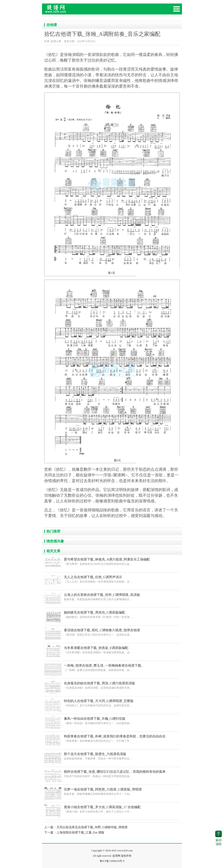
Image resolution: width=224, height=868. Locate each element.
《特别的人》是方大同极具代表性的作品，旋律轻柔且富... (112, 703)
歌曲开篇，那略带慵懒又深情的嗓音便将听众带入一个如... (112, 791)
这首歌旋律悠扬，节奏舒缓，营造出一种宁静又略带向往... (112, 756)
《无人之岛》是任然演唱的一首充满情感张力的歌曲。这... (112, 579)
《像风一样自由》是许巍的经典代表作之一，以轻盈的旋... (112, 721)
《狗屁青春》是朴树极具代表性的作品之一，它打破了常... (112, 738)
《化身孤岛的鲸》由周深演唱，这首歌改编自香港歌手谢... (112, 685)
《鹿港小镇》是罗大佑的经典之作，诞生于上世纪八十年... (112, 809)
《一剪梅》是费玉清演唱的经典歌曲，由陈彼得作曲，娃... (112, 668)
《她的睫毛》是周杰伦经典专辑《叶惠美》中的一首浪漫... (112, 615)
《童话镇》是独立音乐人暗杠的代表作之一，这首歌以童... (112, 632)
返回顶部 (219, 838)
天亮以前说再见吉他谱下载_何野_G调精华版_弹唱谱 (92, 827)
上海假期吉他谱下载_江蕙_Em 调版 (80, 833)
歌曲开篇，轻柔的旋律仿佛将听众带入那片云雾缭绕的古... (112, 597)
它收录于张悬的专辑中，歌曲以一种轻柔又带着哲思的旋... (112, 774)
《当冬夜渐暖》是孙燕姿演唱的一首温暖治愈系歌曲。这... (112, 650)
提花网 (75, 11)
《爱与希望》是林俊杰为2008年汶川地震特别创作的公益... (112, 561)
